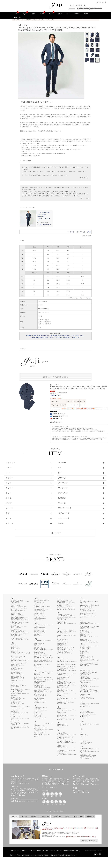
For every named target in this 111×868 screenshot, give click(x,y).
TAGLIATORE (87, 8)
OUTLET (17, 17)
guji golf (60, 13)
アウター (100, 8)
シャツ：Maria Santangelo (42, 215)
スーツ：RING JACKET (44, 212)
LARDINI (81, 8)
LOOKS (42, 14)
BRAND (25, 14)
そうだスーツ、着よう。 (88, 9)
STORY (51, 14)
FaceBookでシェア (58, 414)
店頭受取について (57, 422)
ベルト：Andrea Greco (44, 225)
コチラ (90, 298)
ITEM (33, 14)
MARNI (96, 8)
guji (77, 8)
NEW (16, 13)
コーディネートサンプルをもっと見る (79, 232)
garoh (68, 13)
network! (77, 13)
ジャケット (79, 9)
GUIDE (86, 14)
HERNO (92, 8)
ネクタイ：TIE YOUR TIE (44, 220)
